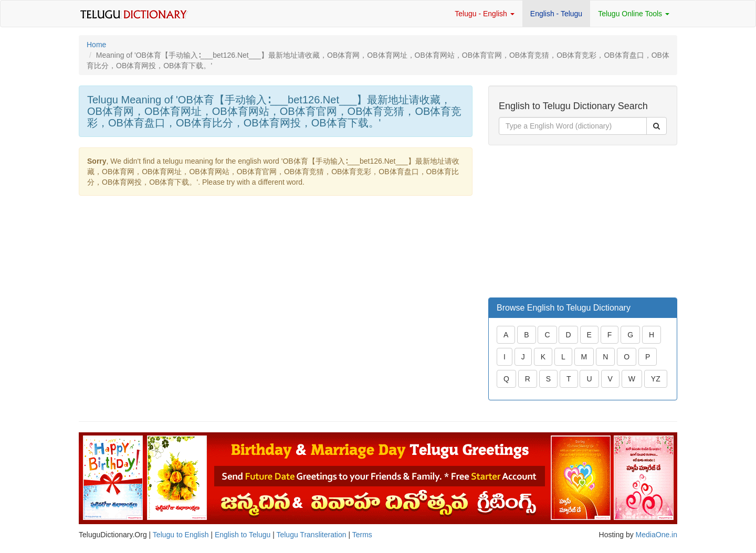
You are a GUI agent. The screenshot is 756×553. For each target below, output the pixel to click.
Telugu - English (485, 14)
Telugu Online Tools (634, 14)
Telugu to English (181, 535)
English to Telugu (243, 535)
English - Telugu (556, 14)
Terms (362, 535)
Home (96, 45)
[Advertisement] (567, 221)
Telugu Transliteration (311, 535)
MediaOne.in (657, 535)
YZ (656, 379)
